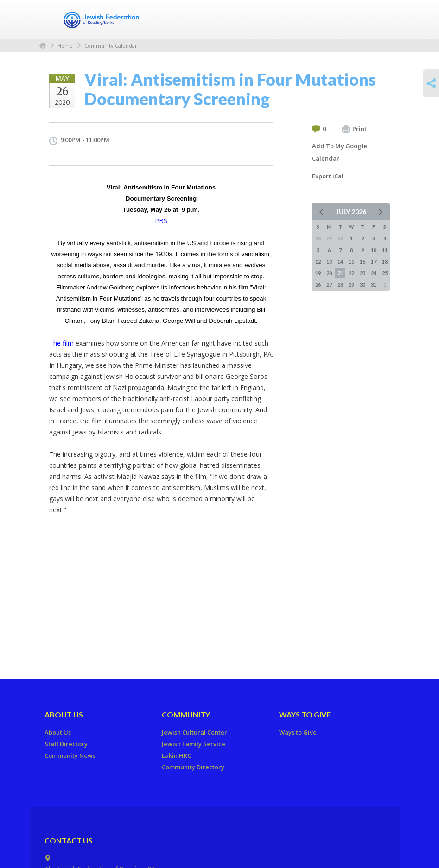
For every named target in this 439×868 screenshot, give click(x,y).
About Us (64, 714)
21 (340, 273)
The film (61, 343)
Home (43, 46)
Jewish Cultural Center (194, 732)
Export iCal (328, 176)
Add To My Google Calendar (340, 152)
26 (318, 285)
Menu (379, 19)
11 (385, 250)
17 (374, 261)
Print (354, 129)
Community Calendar (111, 46)
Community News (70, 755)
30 (363, 285)
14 (340, 261)
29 (351, 285)
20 (329, 273)
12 (318, 261)
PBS (161, 221)
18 (385, 261)
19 (318, 273)
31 (374, 285)
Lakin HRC (176, 755)
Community (186, 714)
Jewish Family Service (194, 744)
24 (374, 273)
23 (363, 273)
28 (340, 285)
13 (329, 261)
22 (351, 273)
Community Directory (193, 767)
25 (385, 273)
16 (363, 261)
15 (351, 261)
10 (374, 250)
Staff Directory (66, 744)
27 (329, 285)
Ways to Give (305, 714)
